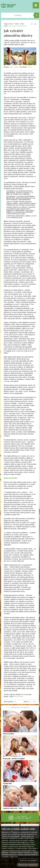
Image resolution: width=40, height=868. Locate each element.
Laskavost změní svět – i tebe (20, 797)
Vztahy (17, 24)
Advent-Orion (18, 696)
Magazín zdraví (8, 24)
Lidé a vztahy (14, 67)
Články (30, 67)
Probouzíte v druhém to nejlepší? (20, 747)
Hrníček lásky (20, 772)
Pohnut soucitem (20, 723)
